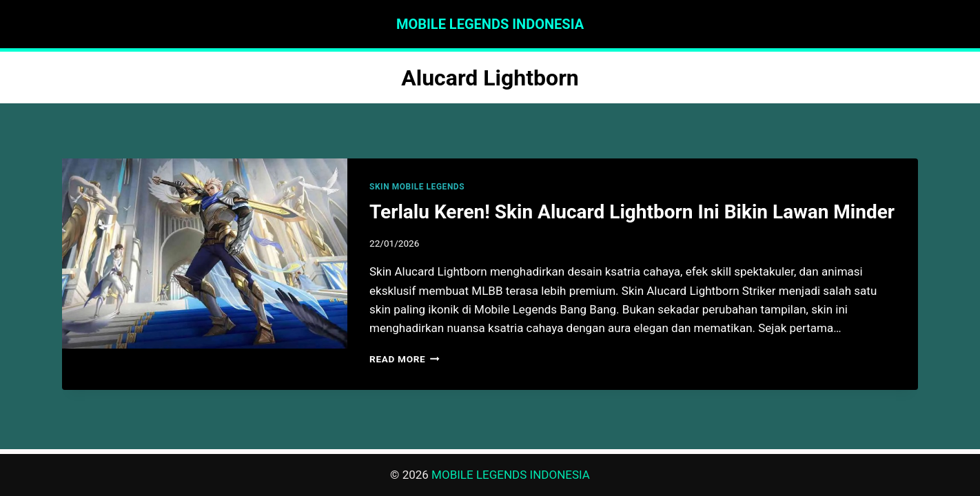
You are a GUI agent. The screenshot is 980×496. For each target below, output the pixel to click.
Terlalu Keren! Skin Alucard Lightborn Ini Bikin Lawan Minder (632, 212)
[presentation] (205, 254)
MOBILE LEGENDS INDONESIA (511, 475)
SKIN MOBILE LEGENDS (417, 187)
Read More (405, 359)
